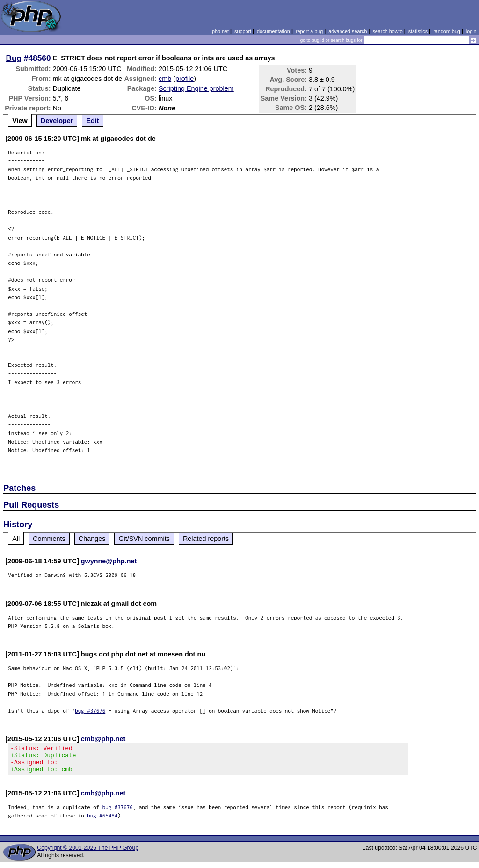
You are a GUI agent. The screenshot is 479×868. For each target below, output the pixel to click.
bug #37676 (90, 711)
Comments (49, 539)
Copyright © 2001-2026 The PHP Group (88, 853)
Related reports (206, 539)
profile (185, 79)
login (471, 31)
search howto (387, 31)
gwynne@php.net (109, 561)
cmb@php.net (103, 739)
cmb (165, 79)
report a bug (309, 31)
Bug (14, 58)
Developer (57, 121)
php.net (220, 31)
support (243, 31)
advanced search (348, 31)
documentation (273, 31)
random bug (447, 31)
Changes (92, 539)
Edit (92, 121)
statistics (418, 31)
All (16, 539)
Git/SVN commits (144, 539)
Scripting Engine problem (196, 88)
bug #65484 (102, 821)
